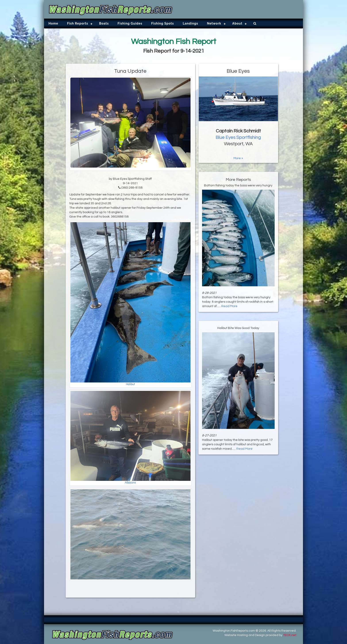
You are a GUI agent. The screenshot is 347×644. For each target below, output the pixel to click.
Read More (229, 306)
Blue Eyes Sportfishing (238, 137)
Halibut (130, 384)
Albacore (130, 483)
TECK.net (290, 635)
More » (238, 158)
